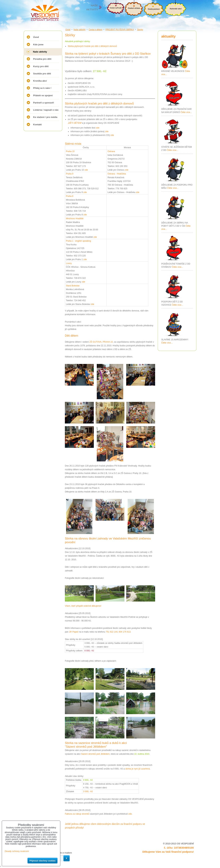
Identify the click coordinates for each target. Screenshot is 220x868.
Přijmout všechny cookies (42, 861)
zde (98, 128)
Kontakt (37, 125)
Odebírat (67, 858)
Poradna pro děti (42, 59)
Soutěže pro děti (42, 74)
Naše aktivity (40, 52)
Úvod (36, 37)
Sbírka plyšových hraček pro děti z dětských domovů (92, 46)
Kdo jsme (38, 45)
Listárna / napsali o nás (46, 110)
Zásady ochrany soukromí (17, 851)
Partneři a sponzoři (44, 103)
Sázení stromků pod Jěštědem (95, 754)
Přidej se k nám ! (42, 88)
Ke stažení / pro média (45, 117)
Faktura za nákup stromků (77, 814)
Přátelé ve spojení (43, 95)
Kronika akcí (40, 81)
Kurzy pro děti (41, 66)
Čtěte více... (186, 112)
